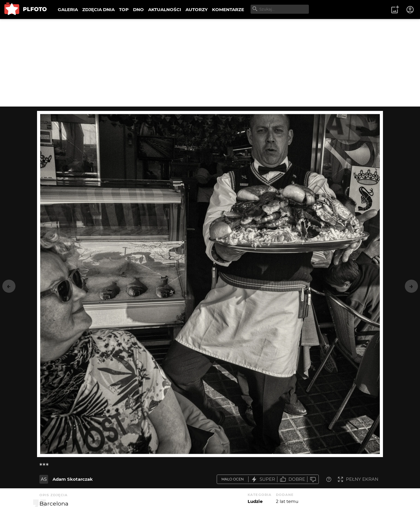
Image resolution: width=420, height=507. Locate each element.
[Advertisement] (210, 63)
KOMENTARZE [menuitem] (228, 9)
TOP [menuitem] (124, 9)
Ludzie (255, 501)
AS (44, 479)
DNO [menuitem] (138, 9)
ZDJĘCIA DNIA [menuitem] (98, 9)
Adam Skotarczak (73, 479)
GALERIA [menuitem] (68, 9)
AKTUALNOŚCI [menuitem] (165, 9)
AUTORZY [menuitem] (197, 9)
